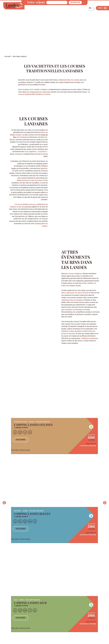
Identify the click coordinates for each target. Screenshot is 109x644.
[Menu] (102, 8)
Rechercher (75, 2)
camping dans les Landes (38, 92)
